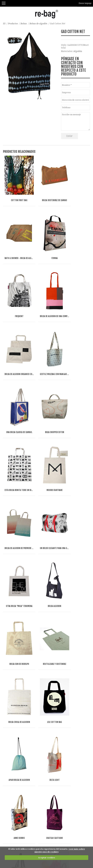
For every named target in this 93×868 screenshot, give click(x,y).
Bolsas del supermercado (16, 729)
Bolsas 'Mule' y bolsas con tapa (19, 753)
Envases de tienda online (16, 777)
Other (35, 827)
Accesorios (9, 783)
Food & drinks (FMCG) (18, 827)
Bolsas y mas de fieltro (15, 705)
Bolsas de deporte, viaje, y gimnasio (22, 759)
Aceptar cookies (47, 858)
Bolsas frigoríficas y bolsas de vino (21, 735)
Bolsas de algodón (40, 23)
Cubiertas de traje (13, 771)
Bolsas (25, 23)
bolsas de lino (10, 693)
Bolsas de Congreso (13, 747)
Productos (13, 23)
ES (4, 23)
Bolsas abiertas (11, 717)
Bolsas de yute (11, 699)
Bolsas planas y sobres (15, 765)
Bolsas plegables (12, 741)
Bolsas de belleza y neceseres (19, 788)
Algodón (78, 51)
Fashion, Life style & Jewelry (23, 824)
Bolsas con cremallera (15, 723)
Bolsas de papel (11, 711)
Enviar (69, 136)
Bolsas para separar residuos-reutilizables (26, 794)
